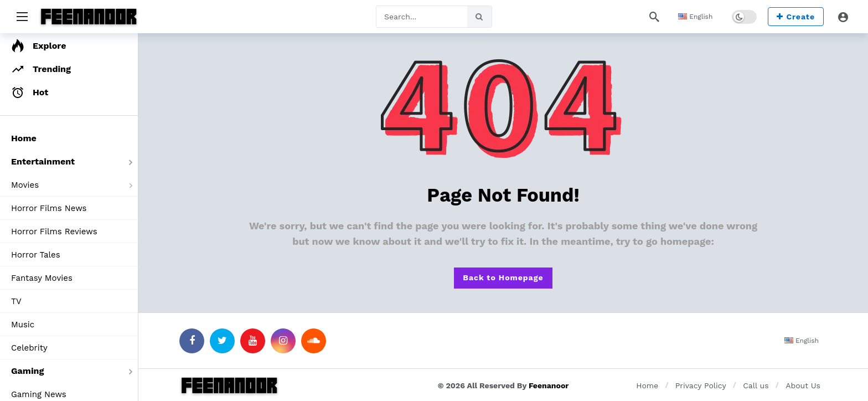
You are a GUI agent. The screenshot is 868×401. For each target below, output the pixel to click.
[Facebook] (192, 341)
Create (796, 17)
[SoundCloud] (314, 341)
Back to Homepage (503, 277)
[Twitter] (222, 341)
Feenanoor (549, 385)
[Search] (654, 17)
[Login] (843, 17)
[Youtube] (253, 341)
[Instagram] (283, 341)
